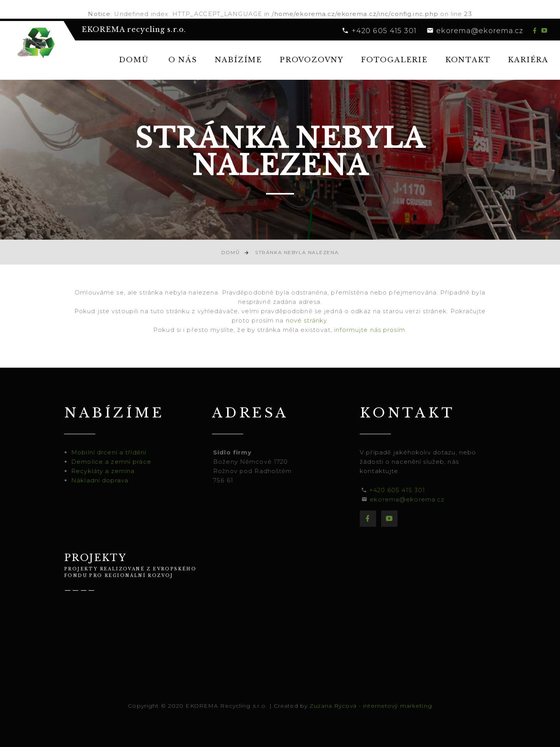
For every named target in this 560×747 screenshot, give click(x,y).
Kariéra (528, 60)
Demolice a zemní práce (114, 462)
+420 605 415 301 (384, 31)
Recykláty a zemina (106, 471)
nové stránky (306, 320)
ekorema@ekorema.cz (480, 31)
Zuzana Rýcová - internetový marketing (371, 706)
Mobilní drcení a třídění (111, 452)
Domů (134, 60)
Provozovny (311, 60)
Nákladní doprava (102, 480)
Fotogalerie (394, 60)
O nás (183, 60)
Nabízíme (238, 60)
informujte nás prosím (370, 330)
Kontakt (468, 60)
